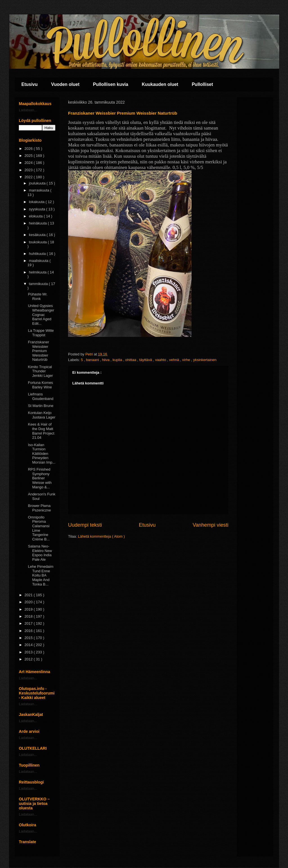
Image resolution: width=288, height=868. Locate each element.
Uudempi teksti (85, 525)
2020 (29, 602)
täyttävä (146, 360)
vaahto (161, 360)
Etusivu (30, 84)
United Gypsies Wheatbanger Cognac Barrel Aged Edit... (41, 314)
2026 (29, 149)
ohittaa (131, 360)
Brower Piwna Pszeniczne (39, 508)
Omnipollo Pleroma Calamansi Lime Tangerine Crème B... (39, 528)
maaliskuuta (39, 261)
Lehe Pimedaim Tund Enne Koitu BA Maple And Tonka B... (40, 575)
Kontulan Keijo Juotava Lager (41, 415)
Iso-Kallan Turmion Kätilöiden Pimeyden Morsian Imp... (41, 454)
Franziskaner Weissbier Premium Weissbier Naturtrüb (38, 351)
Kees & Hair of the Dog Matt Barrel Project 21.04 (41, 431)
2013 (29, 652)
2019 (29, 609)
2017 (29, 623)
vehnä (175, 360)
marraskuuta (40, 190)
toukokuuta (38, 242)
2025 (29, 156)
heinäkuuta (38, 223)
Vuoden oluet (65, 84)
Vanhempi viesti (211, 525)
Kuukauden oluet (160, 84)
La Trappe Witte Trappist (41, 333)
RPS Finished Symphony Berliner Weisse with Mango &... (40, 478)
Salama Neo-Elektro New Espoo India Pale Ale (40, 553)
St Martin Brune (40, 406)
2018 (29, 616)
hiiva (106, 360)
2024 (29, 163)
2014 (29, 645)
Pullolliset (202, 84)
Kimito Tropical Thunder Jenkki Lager (40, 371)
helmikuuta (38, 272)
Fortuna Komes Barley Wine (40, 385)
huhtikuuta (38, 254)
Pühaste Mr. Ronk (38, 296)
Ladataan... (28, 110)
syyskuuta (38, 209)
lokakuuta (37, 202)
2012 (29, 659)
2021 (29, 595)
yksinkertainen (205, 360)
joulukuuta (38, 183)
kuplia (118, 360)
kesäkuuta (38, 235)
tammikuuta (39, 284)
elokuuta (36, 216)
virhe (187, 360)
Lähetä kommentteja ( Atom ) (101, 536)
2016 (29, 631)
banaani (93, 360)
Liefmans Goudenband (40, 396)
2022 (29, 177)
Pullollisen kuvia (111, 84)
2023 (29, 170)
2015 (29, 638)
